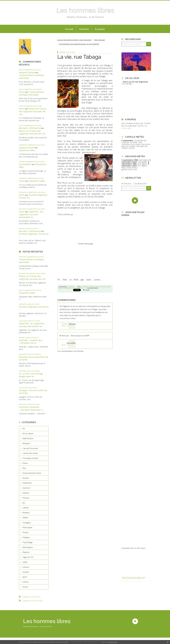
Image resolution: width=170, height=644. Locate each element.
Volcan (25, 587)
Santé (25, 562)
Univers (26, 582)
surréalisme (94, 287)
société (26, 572)
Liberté (25, 508)
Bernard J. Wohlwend (30, 128)
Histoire (26, 493)
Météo (25, 518)
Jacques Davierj (27, 72)
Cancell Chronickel (30, 448)
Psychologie (28, 542)
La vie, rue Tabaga (79, 57)
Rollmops (72, 324)
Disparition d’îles (27, 150)
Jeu (24, 503)
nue (73, 288)
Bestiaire (26, 443)
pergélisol (79, 288)
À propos (100, 29)
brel (60, 288)
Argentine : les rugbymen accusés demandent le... (31, 214)
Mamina (26, 513)
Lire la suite (126, 128)
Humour (26, 498)
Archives (84, 29)
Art (24, 429)
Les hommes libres (85, 10)
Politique (26, 537)
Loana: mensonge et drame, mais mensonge (74, 40)
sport (25, 577)
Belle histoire (28, 438)
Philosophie (27, 527)
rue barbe (67, 288)
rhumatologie (105, 287)
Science (26, 567)
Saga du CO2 (28, 557)
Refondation (28, 547)
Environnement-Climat (32, 473)
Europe (26, 478)
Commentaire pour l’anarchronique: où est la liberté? (79, 44)
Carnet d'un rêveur (30, 453)
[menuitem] (69, 29)
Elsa (24, 468)
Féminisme (27, 483)
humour (85, 287)
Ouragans (27, 523)
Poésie (25, 532)
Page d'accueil (99, 40)
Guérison (26, 488)
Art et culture (28, 433)
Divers (25, 463)
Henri (22, 92)
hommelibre (25, 164)
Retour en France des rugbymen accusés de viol (33, 111)
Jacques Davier (27, 148)
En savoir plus (113, 642)
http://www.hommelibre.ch (133, 577)
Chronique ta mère (30, 458)
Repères (26, 552)
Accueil (69, 29)
